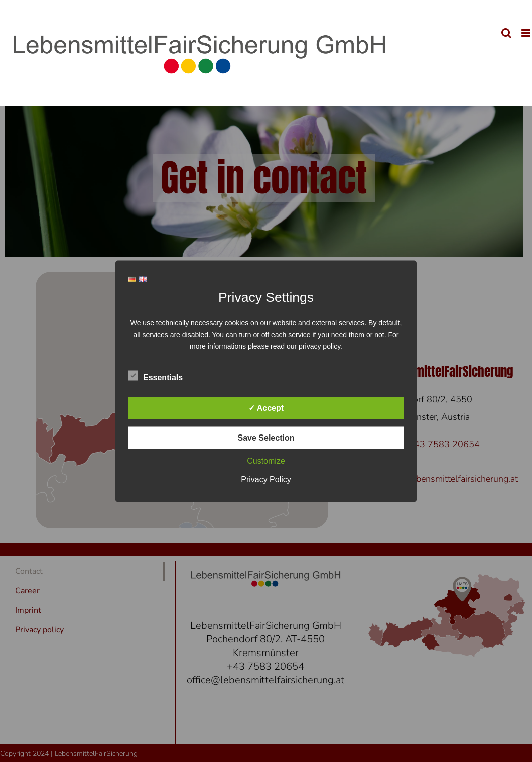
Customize (266, 460)
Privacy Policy (266, 479)
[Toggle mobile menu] (527, 33)
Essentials (155, 376)
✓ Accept (266, 408)
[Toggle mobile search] (506, 33)
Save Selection (266, 437)
